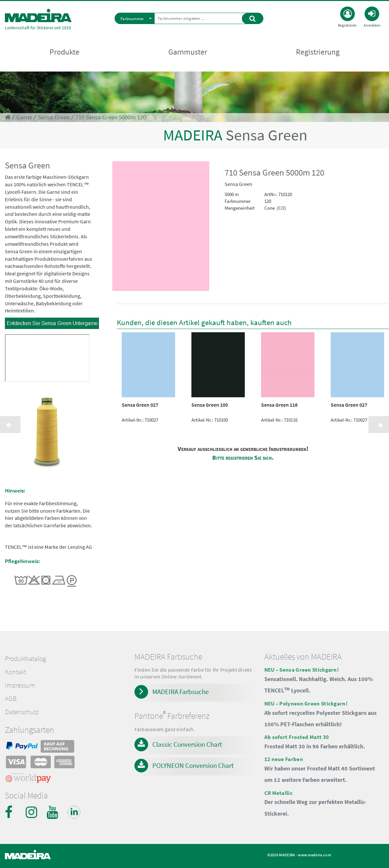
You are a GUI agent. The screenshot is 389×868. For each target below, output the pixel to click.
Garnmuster (188, 53)
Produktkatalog (25, 659)
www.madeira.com (314, 855)
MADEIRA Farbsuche (181, 692)
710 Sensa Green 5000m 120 (111, 117)
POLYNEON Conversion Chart (193, 765)
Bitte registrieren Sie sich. (243, 458)
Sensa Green (54, 117)
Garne (24, 117)
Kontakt (15, 672)
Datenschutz (22, 712)
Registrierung (318, 53)
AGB (11, 699)
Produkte (64, 53)
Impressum (20, 685)
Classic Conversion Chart (187, 744)
